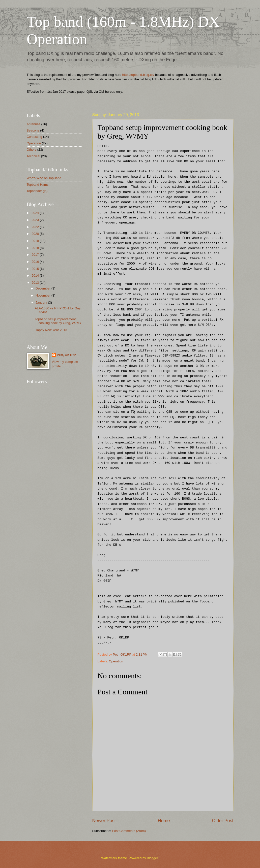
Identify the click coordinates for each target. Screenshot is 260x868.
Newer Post (104, 821)
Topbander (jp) (37, 191)
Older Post (223, 821)
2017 (36, 255)
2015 (36, 269)
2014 (36, 276)
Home (164, 821)
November (44, 295)
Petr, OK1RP (66, 355)
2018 (36, 248)
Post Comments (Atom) (129, 831)
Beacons (33, 130)
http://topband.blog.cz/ (138, 75)
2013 (36, 283)
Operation (116, 661)
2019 (36, 241)
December (44, 288)
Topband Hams (38, 185)
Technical (34, 156)
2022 (36, 227)
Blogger (152, 858)
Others (32, 150)
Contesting (35, 137)
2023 (36, 220)
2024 (36, 213)
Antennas (34, 124)
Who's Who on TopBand (44, 178)
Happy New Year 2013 (51, 330)
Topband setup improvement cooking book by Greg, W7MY (58, 321)
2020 (36, 234)
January (42, 302)
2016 (36, 262)
